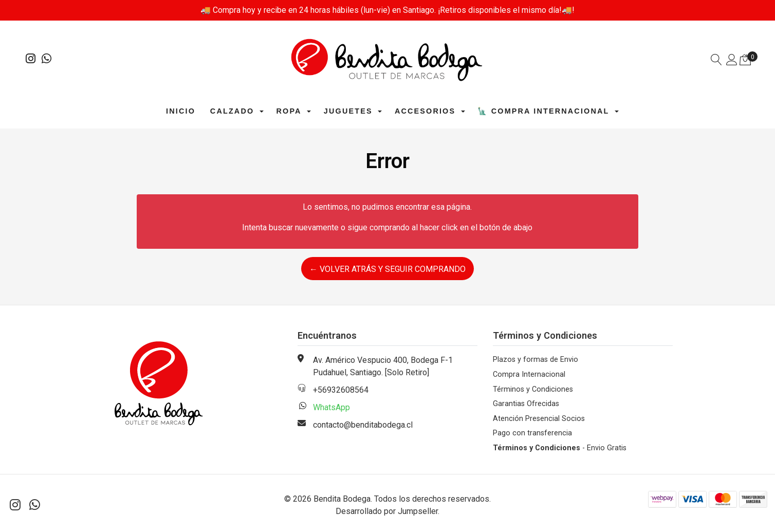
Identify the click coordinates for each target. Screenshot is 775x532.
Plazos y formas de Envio (536, 360)
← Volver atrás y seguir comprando (387, 269)
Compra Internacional (529, 374)
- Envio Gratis (560, 448)
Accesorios (425, 111)
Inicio (181, 111)
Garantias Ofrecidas (526, 404)
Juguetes (348, 111)
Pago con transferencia (532, 433)
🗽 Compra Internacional (543, 111)
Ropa (289, 111)
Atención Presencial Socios (539, 419)
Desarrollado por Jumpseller (387, 511)
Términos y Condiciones (533, 389)
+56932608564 (341, 390)
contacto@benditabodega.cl (363, 425)
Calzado (232, 111)
